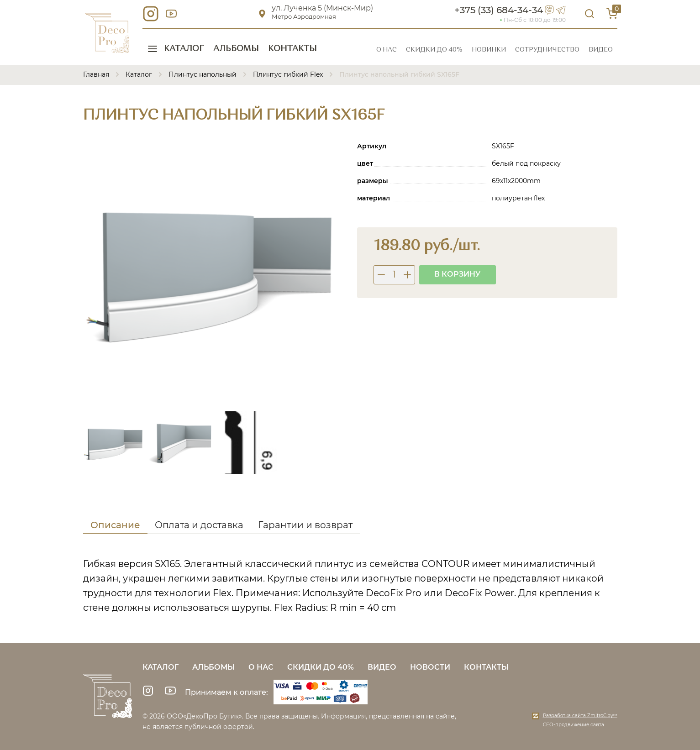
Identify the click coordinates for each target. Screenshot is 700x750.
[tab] (115, 527)
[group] (213, 270)
